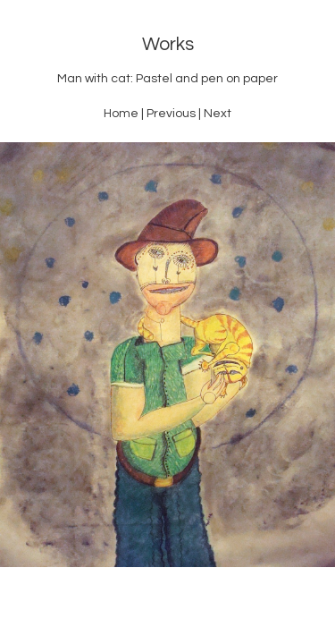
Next (218, 114)
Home (121, 114)
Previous (171, 114)
